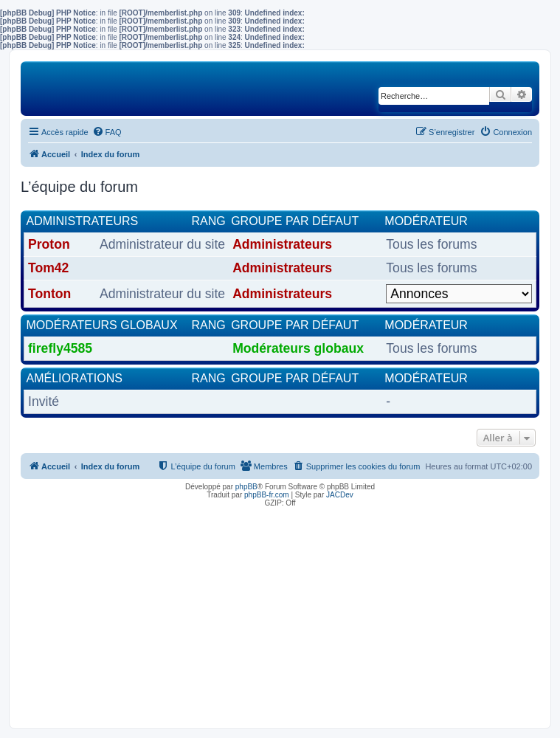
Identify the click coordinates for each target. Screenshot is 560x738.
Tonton (49, 294)
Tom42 (48, 268)
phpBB (246, 487)
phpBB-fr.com (267, 495)
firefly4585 (60, 348)
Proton (49, 244)
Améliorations (75, 378)
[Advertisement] (280, 614)
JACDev (340, 495)
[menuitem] (107, 132)
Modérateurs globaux (102, 325)
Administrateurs (83, 221)
